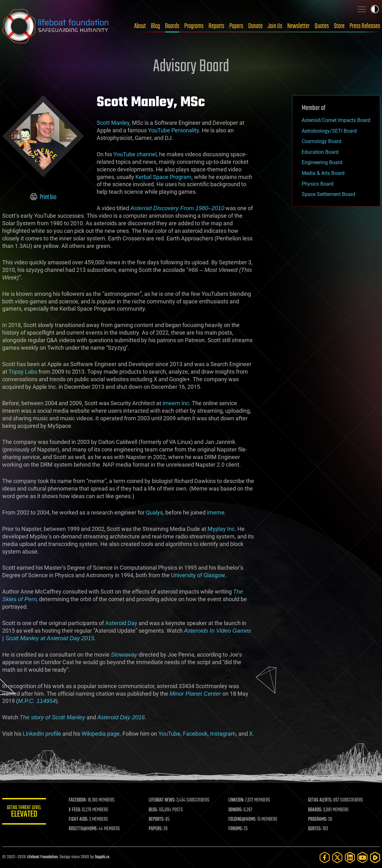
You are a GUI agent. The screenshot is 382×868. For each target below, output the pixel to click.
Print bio (43, 197)
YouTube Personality (174, 130)
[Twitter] (337, 857)
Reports (216, 26)
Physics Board (318, 184)
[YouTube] (362, 857)
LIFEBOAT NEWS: (162, 800)
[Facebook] (325, 857)
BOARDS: (315, 810)
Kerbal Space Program (163, 177)
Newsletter (298, 26)
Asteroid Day (121, 623)
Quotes (322, 26)
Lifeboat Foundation (42, 857)
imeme (216, 512)
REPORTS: (157, 819)
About (140, 26)
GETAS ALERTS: (320, 800)
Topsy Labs (23, 372)
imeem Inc (176, 403)
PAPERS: (156, 829)
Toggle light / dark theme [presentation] (375, 9)
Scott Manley (113, 123)
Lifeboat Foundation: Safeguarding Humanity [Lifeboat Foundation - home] (56, 26)
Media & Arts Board (323, 173)
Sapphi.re (102, 857)
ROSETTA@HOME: (83, 829)
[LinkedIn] (350, 857)
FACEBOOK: (78, 800)
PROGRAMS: (318, 819)
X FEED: (75, 810)
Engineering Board (322, 162)
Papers (236, 26)
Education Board (320, 152)
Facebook (195, 734)
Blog (155, 26)
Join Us (275, 26)
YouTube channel (135, 154)
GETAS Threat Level (24, 812)
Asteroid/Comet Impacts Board (336, 120)
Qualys (154, 512)
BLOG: (153, 810)
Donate (255, 26)
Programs (194, 26)
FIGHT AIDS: (79, 819)
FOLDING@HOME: (242, 819)
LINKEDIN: (236, 800)
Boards (172, 26)
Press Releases (365, 26)
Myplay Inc (221, 529)
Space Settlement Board (328, 194)
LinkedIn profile (42, 734)
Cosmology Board (322, 141)
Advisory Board (191, 67)
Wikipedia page (101, 734)
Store (339, 26)
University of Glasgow (198, 575)
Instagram (223, 734)
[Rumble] (375, 857)
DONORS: (235, 810)
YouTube (169, 734)
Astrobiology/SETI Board (329, 131)
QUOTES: (315, 829)
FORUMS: (236, 829)
